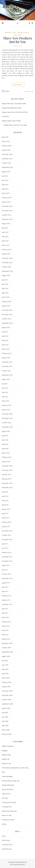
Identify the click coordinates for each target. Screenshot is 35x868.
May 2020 (5, 444)
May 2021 (5, 392)
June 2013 (5, 587)
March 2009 (6, 678)
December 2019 (7, 466)
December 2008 (7, 691)
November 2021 (7, 366)
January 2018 (6, 509)
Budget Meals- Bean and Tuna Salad (14, 125)
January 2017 (6, 526)
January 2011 (6, 626)
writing (4, 824)
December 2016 (7, 531)
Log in (4, 836)
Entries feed (6, 840)
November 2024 (7, 211)
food (3, 772)
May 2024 (5, 236)
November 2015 (7, 539)
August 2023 (6, 275)
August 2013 (6, 583)
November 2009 (7, 643)
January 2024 (6, 254)
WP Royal (22, 865)
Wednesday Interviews (9, 811)
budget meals (6, 755)
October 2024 (6, 215)
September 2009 (7, 652)
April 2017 (5, 513)
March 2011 (6, 617)
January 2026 (6, 150)
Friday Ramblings (7, 776)
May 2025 (5, 185)
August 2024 (6, 224)
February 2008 (7, 734)
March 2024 (6, 245)
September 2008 (7, 704)
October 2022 (6, 319)
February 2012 (7, 596)
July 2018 (5, 492)
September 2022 (7, 323)
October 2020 (6, 423)
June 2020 (5, 440)
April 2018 (5, 505)
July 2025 (5, 176)
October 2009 (6, 648)
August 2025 (6, 172)
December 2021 (7, 362)
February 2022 (7, 353)
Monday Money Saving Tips (11, 781)
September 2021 (7, 375)
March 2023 (6, 297)
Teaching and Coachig (9, 802)
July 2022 (5, 332)
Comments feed (7, 845)
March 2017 (6, 518)
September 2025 (7, 167)
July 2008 (5, 712)
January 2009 (6, 687)
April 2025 (5, 189)
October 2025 (6, 163)
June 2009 (5, 665)
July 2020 (5, 436)
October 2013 (6, 574)
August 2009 (6, 656)
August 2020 (6, 431)
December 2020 (7, 414)
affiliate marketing (8, 746)
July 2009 (5, 661)
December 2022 (7, 310)
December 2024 (7, 206)
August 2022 (6, 327)
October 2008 (6, 700)
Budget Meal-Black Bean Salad (12, 108)
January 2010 (6, 639)
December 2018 (7, 483)
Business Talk (11, 33)
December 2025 (7, 154)
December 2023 (7, 258)
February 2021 (7, 405)
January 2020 (6, 462)
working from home (8, 820)
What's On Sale (7, 815)
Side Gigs (17, 35)
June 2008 (5, 717)
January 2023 (6, 306)
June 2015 (5, 548)
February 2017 (7, 522)
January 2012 (6, 600)
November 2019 (7, 470)
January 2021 (6, 410)
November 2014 (7, 561)
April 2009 (5, 674)
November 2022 (7, 314)
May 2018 (5, 500)
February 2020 (7, 457)
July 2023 (5, 280)
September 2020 (7, 427)
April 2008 (5, 725)
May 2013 (5, 591)
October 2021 (6, 371)
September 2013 (7, 578)
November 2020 (7, 418)
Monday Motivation (8, 785)
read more (17, 85)
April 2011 (5, 613)
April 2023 (5, 293)
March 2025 (6, 193)
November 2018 (7, 487)
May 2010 (5, 635)
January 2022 (6, 358)
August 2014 (6, 565)
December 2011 (7, 604)
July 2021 (5, 384)
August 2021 (6, 379)
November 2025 (7, 159)
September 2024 (7, 219)
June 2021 (5, 388)
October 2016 (6, 535)
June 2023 (5, 284)
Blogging (5, 750)
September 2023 (7, 271)
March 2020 (6, 453)
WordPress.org (7, 849)
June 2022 (5, 336)
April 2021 (5, 397)
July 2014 (5, 570)
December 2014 (7, 557)
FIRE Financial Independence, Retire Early (15, 768)
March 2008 (6, 730)
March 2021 (6, 401)
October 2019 (6, 474)
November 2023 (7, 262)
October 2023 (6, 267)
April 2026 (5, 137)
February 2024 (7, 249)
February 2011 (7, 622)
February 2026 (7, 146)
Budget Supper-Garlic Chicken (11, 121)
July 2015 (5, 544)
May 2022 (5, 340)
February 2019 (7, 479)
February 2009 (7, 682)
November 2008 (7, 695)
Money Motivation (8, 789)
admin (7, 91)
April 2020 (5, 449)
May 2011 (5, 609)
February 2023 (7, 301)
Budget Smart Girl (17, 9)
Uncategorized (7, 807)
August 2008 (6, 708)
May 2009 (5, 669)
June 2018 (5, 496)
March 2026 (6, 141)
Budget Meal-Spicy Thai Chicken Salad (14, 103)
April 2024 (5, 241)
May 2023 (5, 288)
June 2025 (5, 180)
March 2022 (6, 349)
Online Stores (23, 33)
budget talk (6, 759)
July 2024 (5, 228)
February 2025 (7, 198)
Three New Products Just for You (17, 40)
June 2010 (5, 630)
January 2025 (6, 202)
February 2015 (7, 552)
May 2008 (5, 721)
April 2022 (5, 345)
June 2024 (5, 232)
